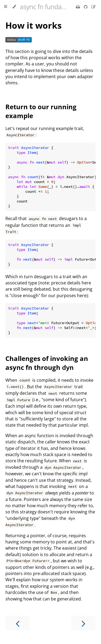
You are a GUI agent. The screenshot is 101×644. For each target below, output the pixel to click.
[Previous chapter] (18, 623)
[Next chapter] (83, 623)
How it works (34, 25)
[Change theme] (14, 7)
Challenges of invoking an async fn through (47, 363)
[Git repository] (86, 7)
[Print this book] (79, 7)
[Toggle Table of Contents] (6, 7)
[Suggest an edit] (93, 7)
